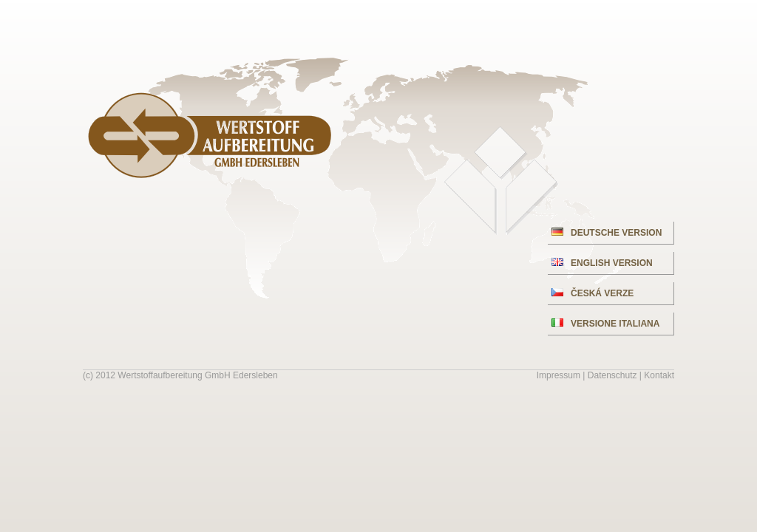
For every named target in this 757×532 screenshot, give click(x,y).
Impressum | (562, 375)
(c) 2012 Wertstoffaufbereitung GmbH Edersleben (180, 375)
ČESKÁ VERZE (593, 293)
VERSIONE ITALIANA (605, 324)
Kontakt (659, 375)
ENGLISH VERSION (602, 263)
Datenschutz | (616, 375)
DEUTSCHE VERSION (607, 233)
